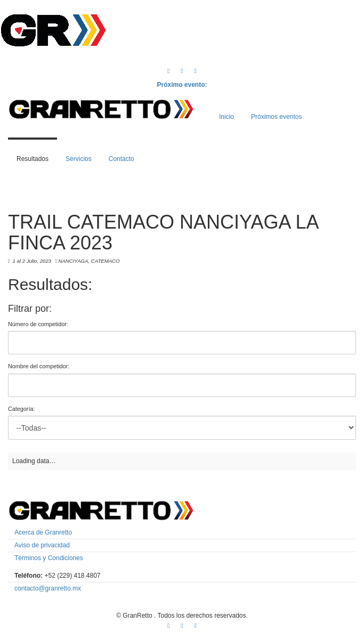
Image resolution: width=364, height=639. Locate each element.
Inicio (227, 117)
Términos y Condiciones (49, 558)
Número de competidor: (38, 324)
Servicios (79, 159)
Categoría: (21, 409)
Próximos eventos (276, 117)
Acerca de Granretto (43, 532)
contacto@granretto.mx (48, 588)
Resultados (33, 159)
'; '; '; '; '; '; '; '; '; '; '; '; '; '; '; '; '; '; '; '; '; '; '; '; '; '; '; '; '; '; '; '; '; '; (182, 428)
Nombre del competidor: (39, 366)
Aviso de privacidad (42, 545)
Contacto (122, 159)
